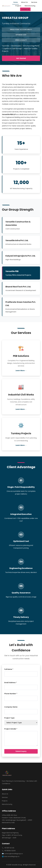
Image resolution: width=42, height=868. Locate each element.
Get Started (21, 58)
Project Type (9, 718)
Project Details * (11, 729)
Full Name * (9, 669)
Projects (18, 6)
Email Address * (11, 683)
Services (34, 2)
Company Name (11, 707)
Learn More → (21, 371)
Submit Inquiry (21, 751)
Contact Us (25, 9)
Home (16, 2)
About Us (24, 2)
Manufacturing (30, 6)
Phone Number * (11, 694)
